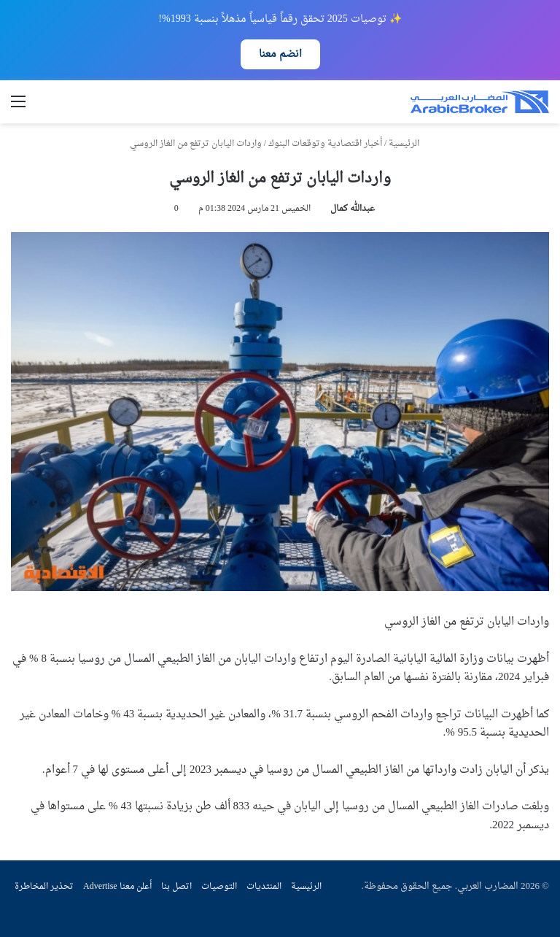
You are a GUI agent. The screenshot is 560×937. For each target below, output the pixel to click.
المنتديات (264, 887)
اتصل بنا (176, 887)
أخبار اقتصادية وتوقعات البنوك (325, 144)
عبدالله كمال (353, 209)
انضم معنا (280, 54)
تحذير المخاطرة (44, 887)
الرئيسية (409, 144)
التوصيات (219, 887)
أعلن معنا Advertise (117, 887)
